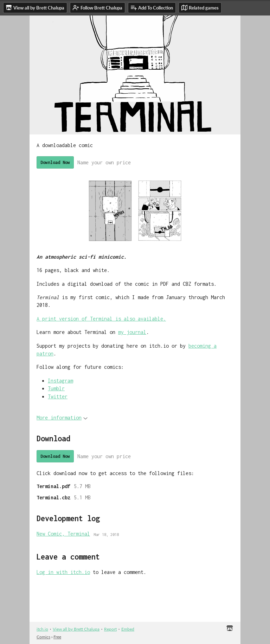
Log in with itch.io (63, 572)
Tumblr (56, 388)
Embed (128, 629)
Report (110, 629)
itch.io (42, 629)
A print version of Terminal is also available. (101, 319)
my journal (132, 332)
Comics (43, 637)
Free (57, 637)
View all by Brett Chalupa (76, 629)
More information (62, 418)
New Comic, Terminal (63, 534)
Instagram (60, 381)
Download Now (55, 162)
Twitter (58, 396)
